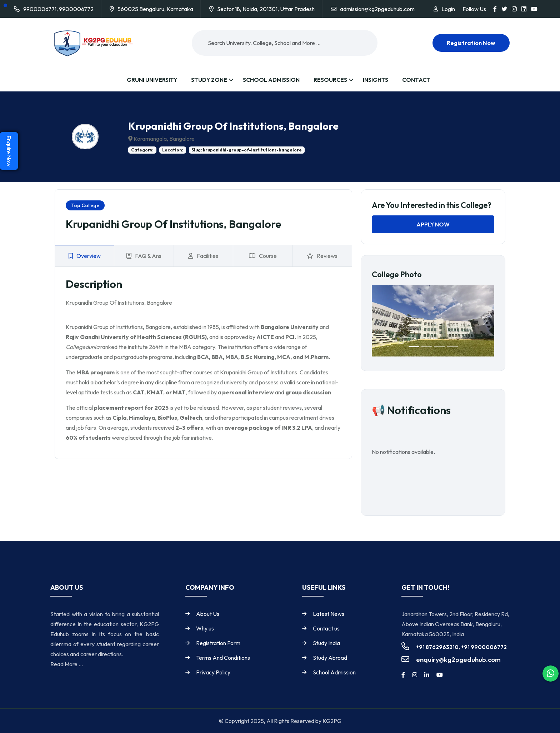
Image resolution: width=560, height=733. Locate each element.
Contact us (326, 628)
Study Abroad (330, 658)
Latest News (329, 614)
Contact (416, 80)
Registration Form (218, 643)
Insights (376, 80)
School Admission (271, 80)
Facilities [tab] (203, 256)
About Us (208, 614)
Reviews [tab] (322, 256)
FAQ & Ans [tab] (144, 256)
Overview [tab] (85, 256)
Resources (330, 80)
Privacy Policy (213, 672)
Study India (326, 643)
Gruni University (152, 80)
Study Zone (209, 80)
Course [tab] (263, 256)
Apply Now (433, 224)
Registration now (471, 43)
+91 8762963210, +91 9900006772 (461, 647)
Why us (205, 628)
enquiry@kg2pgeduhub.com (458, 660)
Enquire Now (9, 151)
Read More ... (67, 664)
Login (448, 9)
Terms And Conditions (223, 658)
